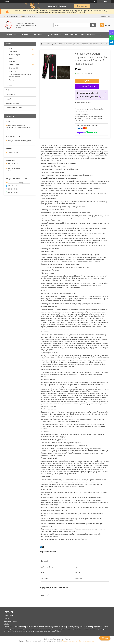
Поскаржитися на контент (70, 641)
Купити (87, 81)
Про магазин (11, 94)
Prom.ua (67, 639)
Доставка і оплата (13, 103)
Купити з (87, 86)
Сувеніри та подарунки (17, 80)
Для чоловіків (71, 35)
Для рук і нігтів (55, 35)
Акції (8, 90)
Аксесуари (13, 71)
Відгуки (9, 99)
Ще (100, 35)
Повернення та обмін (14, 108)
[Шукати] (93, 25)
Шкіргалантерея (88, 35)
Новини (6, 624)
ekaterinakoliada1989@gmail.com (19, 183)
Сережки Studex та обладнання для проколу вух (20, 76)
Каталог (9, 48)
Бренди (9, 85)
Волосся (38, 35)
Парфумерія (11, 35)
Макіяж (25, 35)
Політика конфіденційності (87, 641)
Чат (105, 638)
